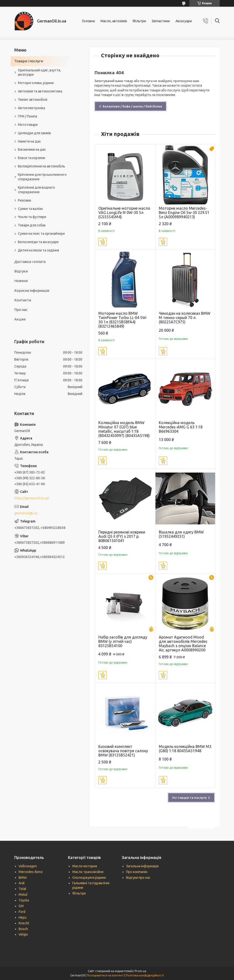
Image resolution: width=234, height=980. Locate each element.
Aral (22, 883)
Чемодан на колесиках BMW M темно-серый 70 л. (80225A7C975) (185, 318)
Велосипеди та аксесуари (38, 242)
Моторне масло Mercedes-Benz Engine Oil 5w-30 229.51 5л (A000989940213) (184, 213)
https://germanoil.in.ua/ (32, 498)
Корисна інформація (32, 290)
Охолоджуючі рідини (89, 878)
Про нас (21, 310)
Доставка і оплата (30, 262)
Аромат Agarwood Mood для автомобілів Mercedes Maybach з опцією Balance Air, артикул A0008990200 (183, 644)
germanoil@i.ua (26, 513)
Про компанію (137, 872)
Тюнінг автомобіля (33, 100)
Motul (23, 895)
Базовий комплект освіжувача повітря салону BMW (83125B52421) (123, 751)
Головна (88, 21)
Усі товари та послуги (189, 798)
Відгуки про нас (138, 878)
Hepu (23, 917)
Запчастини (161, 21)
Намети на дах (29, 141)
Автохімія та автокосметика (40, 91)
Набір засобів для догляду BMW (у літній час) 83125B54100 (123, 641)
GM (21, 906)
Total (22, 889)
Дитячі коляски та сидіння (38, 250)
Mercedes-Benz (31, 872)
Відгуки (21, 271)
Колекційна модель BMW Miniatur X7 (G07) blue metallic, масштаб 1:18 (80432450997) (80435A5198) (124, 429)
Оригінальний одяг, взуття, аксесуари (39, 72)
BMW (23, 878)
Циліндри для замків (34, 133)
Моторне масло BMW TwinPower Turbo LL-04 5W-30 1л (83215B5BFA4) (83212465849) (123, 320)
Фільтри (139, 21)
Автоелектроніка (32, 108)
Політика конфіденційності (145, 975)
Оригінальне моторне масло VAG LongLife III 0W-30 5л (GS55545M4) (124, 213)
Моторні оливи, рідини (36, 83)
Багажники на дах (32, 149)
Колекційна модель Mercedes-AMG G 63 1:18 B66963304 (181, 427)
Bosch (23, 929)
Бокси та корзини (32, 158)
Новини (21, 281)
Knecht (24, 923)
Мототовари (28, 125)
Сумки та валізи (30, 209)
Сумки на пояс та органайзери (41, 234)
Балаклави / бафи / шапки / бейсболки (132, 106)
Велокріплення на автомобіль (42, 166)
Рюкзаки (24, 200)
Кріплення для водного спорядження (36, 190)
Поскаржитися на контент (105, 975)
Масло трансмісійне (88, 872)
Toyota (24, 900)
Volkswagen (28, 866)
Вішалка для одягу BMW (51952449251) (181, 534)
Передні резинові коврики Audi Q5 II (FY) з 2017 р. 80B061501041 (122, 536)
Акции (20, 319)
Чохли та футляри (32, 217)
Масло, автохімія (114, 21)
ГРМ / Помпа (27, 116)
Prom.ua (140, 971)
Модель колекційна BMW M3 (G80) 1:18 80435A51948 (185, 749)
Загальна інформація (142, 866)
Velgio (23, 934)
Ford (22, 912)
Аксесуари (184, 21)
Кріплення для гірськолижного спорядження (42, 177)
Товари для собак (32, 225)
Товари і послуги (29, 61)
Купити (103, 242)
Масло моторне (85, 866)
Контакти (23, 300)
